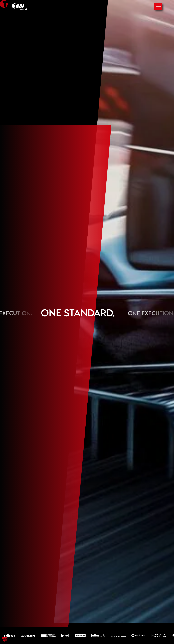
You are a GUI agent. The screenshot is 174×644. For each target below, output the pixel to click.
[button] (5, 639)
